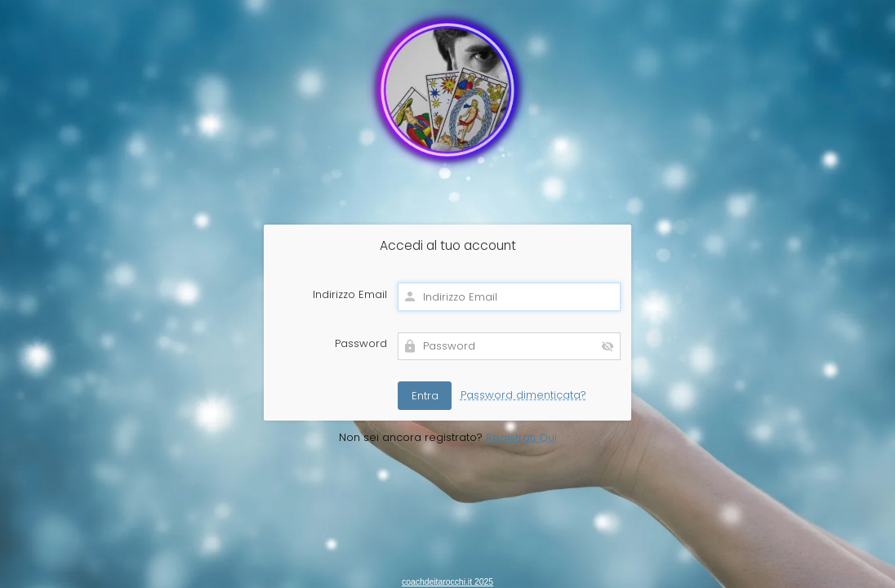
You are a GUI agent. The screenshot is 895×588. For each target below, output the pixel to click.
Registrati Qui (521, 437)
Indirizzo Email (350, 295)
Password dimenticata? (523, 395)
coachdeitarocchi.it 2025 (447, 582)
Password (361, 344)
